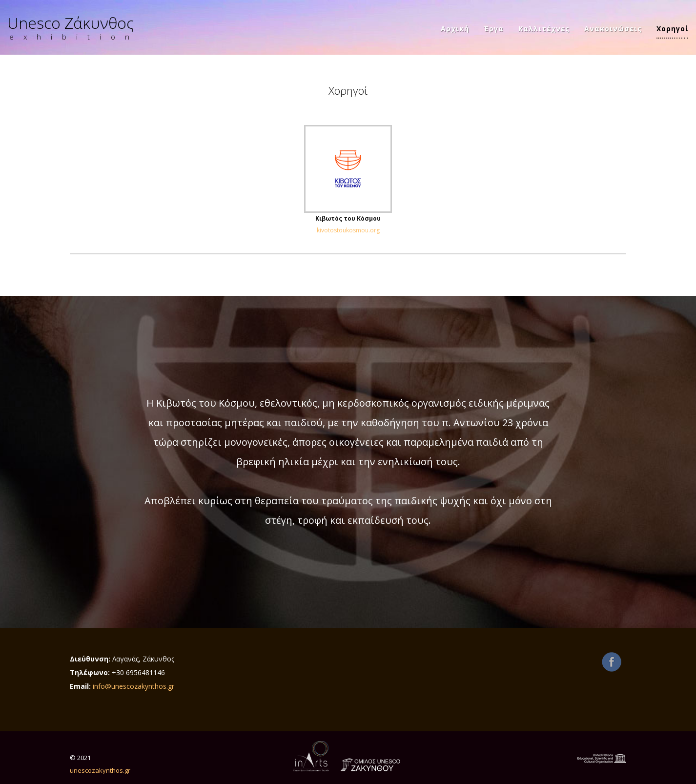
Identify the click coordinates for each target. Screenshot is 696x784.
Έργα (494, 29)
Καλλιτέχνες (544, 29)
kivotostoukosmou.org (348, 230)
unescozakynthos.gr (100, 770)
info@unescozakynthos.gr (133, 686)
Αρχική (455, 29)
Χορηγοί (673, 29)
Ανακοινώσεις (613, 29)
